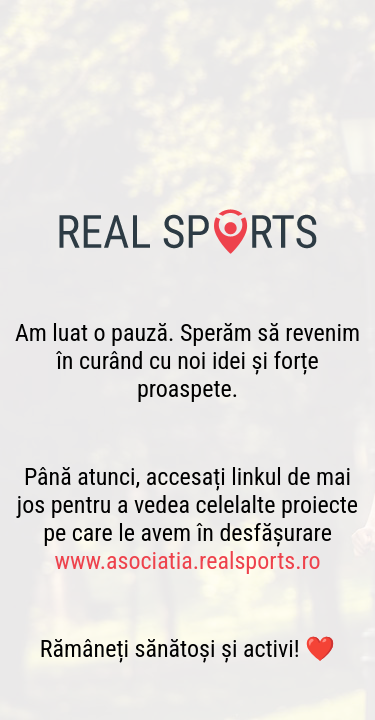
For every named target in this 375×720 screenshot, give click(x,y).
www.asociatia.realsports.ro (187, 561)
